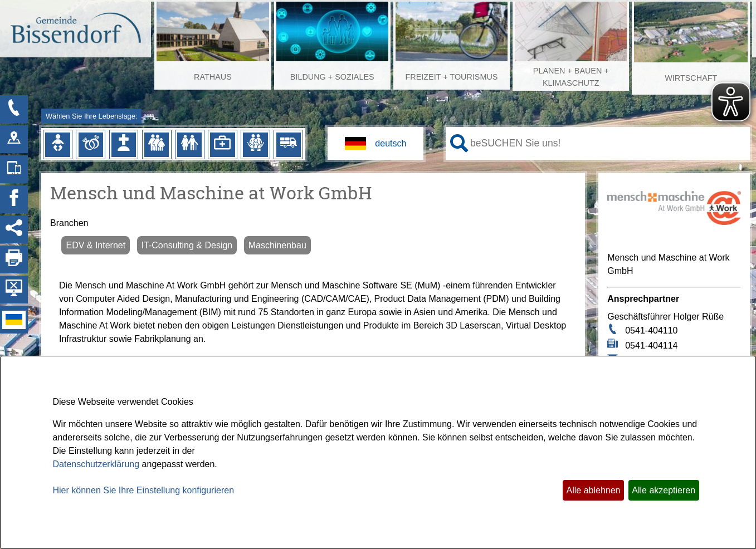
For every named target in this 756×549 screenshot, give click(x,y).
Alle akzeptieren (664, 490)
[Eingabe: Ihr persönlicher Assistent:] (608, 143)
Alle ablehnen (594, 490)
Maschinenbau (277, 245)
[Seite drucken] (14, 259)
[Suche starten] (459, 143)
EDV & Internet (96, 245)
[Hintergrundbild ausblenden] (14, 290)
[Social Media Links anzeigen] (14, 229)
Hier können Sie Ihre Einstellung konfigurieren (144, 490)
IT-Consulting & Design (187, 245)
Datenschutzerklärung (96, 464)
